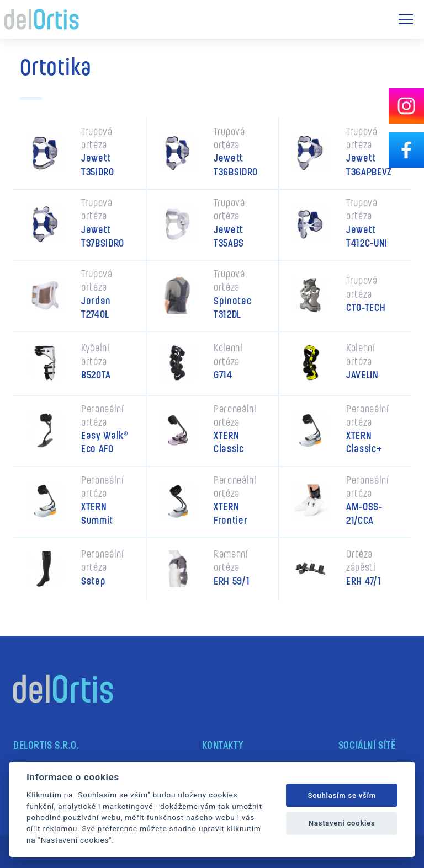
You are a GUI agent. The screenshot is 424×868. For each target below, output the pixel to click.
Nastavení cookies (342, 823)
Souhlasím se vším (342, 795)
